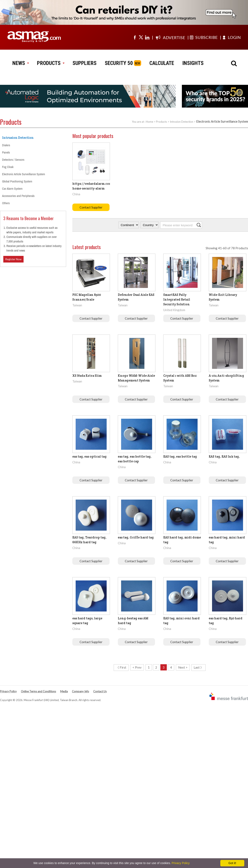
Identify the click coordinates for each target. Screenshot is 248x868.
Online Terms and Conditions (38, 691)
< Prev (137, 667)
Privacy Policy (8, 691)
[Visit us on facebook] (135, 37)
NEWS (21, 63)
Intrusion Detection (182, 122)
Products (162, 122)
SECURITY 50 (119, 63)
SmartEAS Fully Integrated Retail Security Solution (177, 299)
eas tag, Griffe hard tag (136, 537)
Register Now (13, 259)
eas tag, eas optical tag (89, 456)
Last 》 (199, 667)
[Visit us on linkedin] (147, 37)
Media (64, 691)
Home (150, 122)
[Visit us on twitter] (141, 37)
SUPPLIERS (85, 63)
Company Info (80, 691)
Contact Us (100, 691)
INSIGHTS (193, 63)
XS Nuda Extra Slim (87, 376)
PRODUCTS (51, 63)
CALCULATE (162, 63)
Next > (183, 667)
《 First (121, 667)
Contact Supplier (91, 207)
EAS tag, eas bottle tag (180, 456)
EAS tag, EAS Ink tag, (224, 456)
